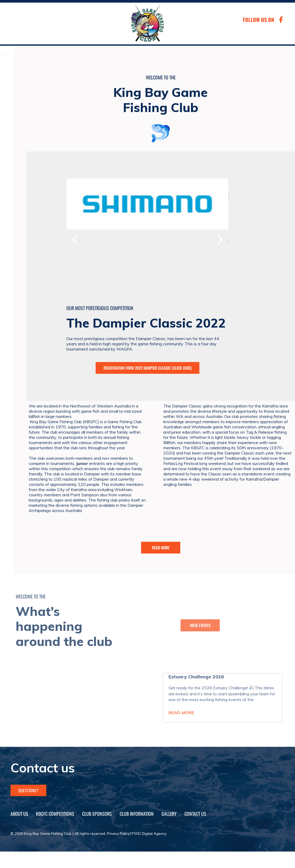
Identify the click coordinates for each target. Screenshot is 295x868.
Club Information (137, 814)
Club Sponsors (97, 814)
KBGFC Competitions (55, 814)
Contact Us (195, 814)
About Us (19, 814)
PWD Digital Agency (149, 834)
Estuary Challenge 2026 (196, 677)
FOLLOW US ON (258, 20)
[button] (75, 239)
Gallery (169, 814)
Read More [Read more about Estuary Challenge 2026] (181, 713)
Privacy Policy (118, 834)
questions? (28, 790)
